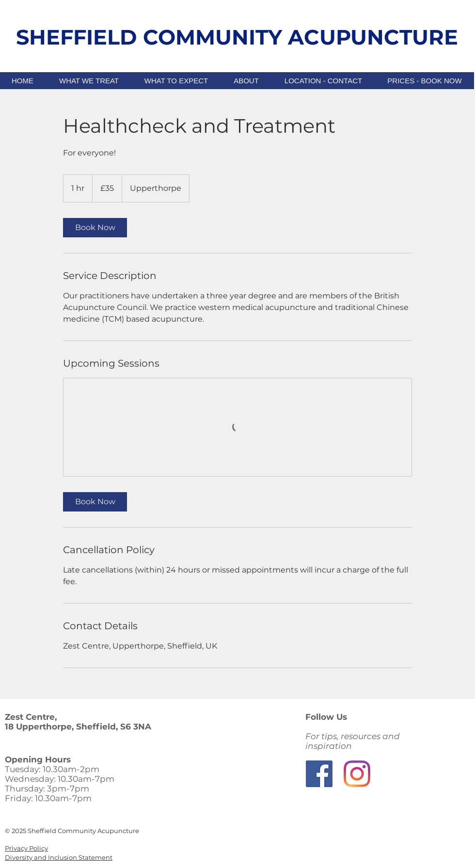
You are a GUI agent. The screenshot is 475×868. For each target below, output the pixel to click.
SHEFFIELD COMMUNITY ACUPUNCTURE (237, 37)
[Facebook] (319, 774)
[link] (95, 228)
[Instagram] (357, 774)
